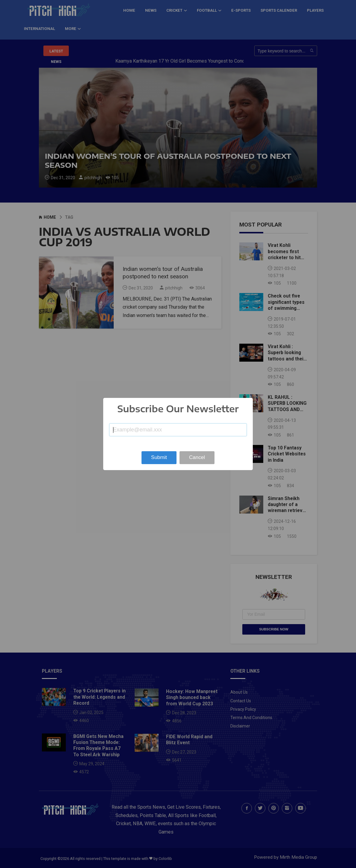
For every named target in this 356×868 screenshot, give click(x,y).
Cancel (197, 457)
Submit (159, 457)
